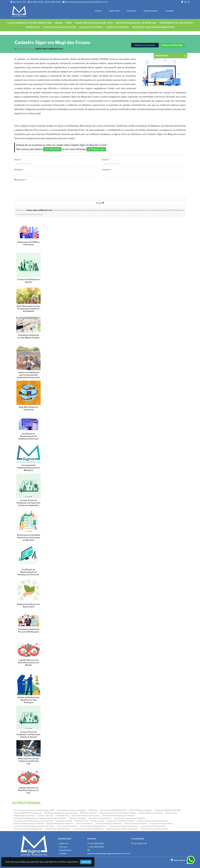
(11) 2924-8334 (37, 2)
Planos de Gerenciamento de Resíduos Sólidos (118, 813)
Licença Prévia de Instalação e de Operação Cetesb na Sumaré (28, 734)
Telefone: (19, 170)
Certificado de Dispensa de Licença (85, 816)
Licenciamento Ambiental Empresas (123, 826)
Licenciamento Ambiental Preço (58, 829)
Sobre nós (114, 11)
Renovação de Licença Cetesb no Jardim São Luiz (29, 761)
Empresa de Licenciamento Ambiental (152, 821)
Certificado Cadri (62, 816)
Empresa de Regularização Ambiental (29, 823)
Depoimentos (151, 11)
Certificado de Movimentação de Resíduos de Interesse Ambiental (40, 818)
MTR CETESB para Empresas (141, 810)
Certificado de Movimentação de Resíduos (118, 816)
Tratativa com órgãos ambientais (153, 27)
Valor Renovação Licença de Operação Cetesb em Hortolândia (29, 309)
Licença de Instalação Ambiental (108, 823)
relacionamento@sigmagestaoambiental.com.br (86, 2)
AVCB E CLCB (33, 27)
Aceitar (86, 862)
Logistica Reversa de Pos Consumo (154, 829)
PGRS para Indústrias (89, 813)
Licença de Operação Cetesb (161, 823)
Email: (106, 160)
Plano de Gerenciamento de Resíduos (72, 810)
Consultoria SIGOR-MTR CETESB (113, 810)
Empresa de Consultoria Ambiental (121, 821)
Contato (169, 11)
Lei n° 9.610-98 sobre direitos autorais (29, 214)
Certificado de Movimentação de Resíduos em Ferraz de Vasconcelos (28, 573)
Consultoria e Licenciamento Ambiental (130, 818)
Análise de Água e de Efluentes (151, 813)
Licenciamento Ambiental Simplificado (88, 829)
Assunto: (107, 170)
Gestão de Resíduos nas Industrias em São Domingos (29, 700)
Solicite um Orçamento (145, 45)
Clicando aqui (96, 149)
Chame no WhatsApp (172, 45)
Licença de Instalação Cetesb (135, 823)
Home (98, 11)
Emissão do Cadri (97, 821)
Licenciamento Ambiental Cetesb (93, 826)
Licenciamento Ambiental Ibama (153, 826)
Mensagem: (20, 180)
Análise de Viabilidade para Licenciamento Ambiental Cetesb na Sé (28, 375)
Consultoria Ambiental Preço (100, 818)
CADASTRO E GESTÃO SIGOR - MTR (94, 23)
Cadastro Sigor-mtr (45, 816)
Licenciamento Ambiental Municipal (28, 829)
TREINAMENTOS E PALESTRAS (176, 23)
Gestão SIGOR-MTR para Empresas (28, 813)
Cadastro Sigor (171, 813)
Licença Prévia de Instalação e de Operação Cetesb (34, 826)
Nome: (18, 160)
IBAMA (59, 23)
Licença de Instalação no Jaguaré (29, 281)
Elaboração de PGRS (64, 821)
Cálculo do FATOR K (91, 27)
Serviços (132, 11)
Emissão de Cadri (81, 821)
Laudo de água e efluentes (59, 27)
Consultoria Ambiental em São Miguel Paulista (29, 336)
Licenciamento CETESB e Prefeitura (30, 23)
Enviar (100, 203)
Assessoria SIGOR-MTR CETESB (168, 810)
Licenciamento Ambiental (67, 826)
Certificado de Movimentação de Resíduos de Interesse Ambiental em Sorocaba (29, 437)
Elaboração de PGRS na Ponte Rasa (29, 243)
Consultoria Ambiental (77, 818)
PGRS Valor (93, 810)
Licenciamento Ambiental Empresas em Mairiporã (28, 468)
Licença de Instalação (84, 823)
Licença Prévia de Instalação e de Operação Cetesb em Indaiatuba (28, 503)
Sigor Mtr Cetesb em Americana (28, 408)
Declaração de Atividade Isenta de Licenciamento (33, 821)
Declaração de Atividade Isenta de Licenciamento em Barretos (29, 537)
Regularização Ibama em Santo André (28, 605)
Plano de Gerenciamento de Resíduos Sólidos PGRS (34, 810)
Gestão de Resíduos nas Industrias (60, 823)
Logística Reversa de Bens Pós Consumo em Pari (28, 790)
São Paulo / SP (19, 2)
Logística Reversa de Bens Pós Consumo (122, 829)
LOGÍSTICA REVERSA (117, 27)
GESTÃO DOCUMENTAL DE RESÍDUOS (136, 23)
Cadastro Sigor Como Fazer (25, 816)
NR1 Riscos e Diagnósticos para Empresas (61, 813)
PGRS (69, 23)
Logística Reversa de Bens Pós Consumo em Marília (28, 662)
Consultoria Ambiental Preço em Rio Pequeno (28, 630)
